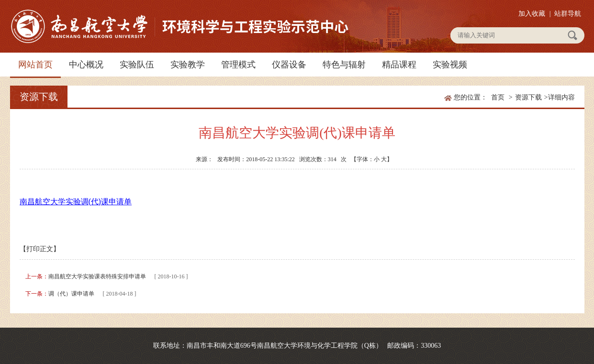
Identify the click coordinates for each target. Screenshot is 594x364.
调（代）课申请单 (71, 294)
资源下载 (528, 97)
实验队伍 (137, 65)
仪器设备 (289, 65)
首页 (498, 97)
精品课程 (399, 65)
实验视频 (450, 65)
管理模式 (238, 65)
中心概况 (86, 65)
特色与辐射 (344, 65)
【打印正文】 (40, 249)
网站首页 (35, 65)
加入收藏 (532, 14)
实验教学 (188, 65)
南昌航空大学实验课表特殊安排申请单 (97, 276)
